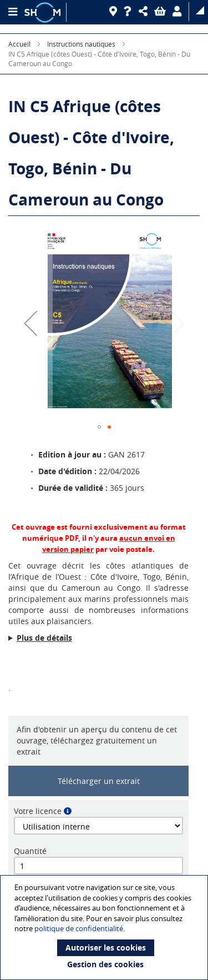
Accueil (19, 44)
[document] (105, 928)
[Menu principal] (12, 12)
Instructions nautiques (81, 44)
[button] (145, 12)
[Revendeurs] (115, 12)
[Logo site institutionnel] (44, 12)
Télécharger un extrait (99, 781)
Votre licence (38, 811)
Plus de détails (44, 638)
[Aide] (130, 12)
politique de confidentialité (79, 928)
